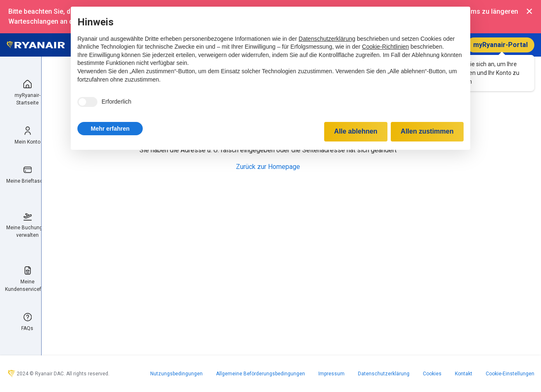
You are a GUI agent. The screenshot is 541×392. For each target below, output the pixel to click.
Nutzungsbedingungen (176, 374)
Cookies (432, 374)
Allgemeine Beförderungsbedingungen (261, 374)
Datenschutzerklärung (384, 374)
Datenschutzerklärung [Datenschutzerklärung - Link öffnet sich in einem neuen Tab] (327, 39)
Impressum (331, 374)
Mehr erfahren (110, 129)
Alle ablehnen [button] (356, 131)
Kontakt (464, 374)
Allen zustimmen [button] (427, 131)
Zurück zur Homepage (268, 167)
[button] (110, 129)
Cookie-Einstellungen (510, 374)
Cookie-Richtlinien (386, 47)
